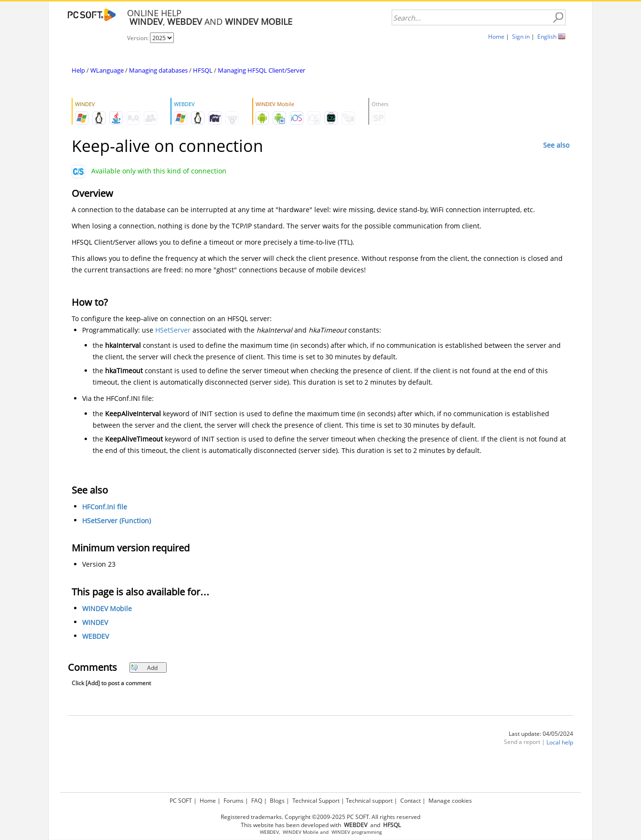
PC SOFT (181, 801)
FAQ (257, 801)
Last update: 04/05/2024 (541, 734)
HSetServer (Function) (117, 521)
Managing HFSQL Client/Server (262, 70)
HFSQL (203, 70)
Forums (234, 801)
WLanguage (107, 70)
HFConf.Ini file (105, 507)
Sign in (521, 37)
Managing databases (158, 70)
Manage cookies (450, 801)
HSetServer (173, 330)
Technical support (369, 801)
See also (556, 145)
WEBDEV (96, 636)
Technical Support (316, 801)
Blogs (277, 801)
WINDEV (95, 622)
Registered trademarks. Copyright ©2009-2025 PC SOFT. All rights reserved (320, 817)
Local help (560, 742)
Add (144, 668)
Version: (139, 38)
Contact (411, 801)
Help (78, 70)
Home (496, 37)
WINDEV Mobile (107, 608)
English (547, 37)
